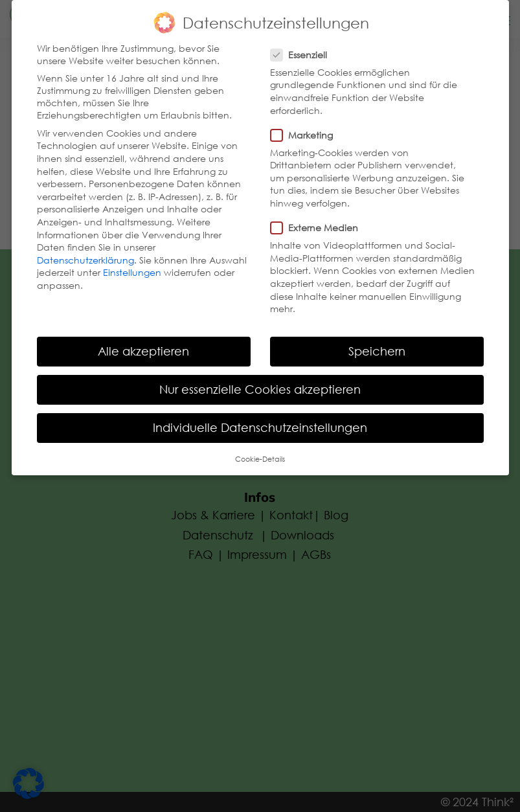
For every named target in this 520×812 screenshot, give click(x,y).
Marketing (307, 132)
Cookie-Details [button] (260, 456)
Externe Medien (320, 225)
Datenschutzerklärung (85, 257)
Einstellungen (132, 270)
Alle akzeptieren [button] (143, 348)
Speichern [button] (377, 348)
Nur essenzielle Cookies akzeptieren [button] (260, 387)
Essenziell (304, 52)
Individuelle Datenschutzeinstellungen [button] (260, 425)
